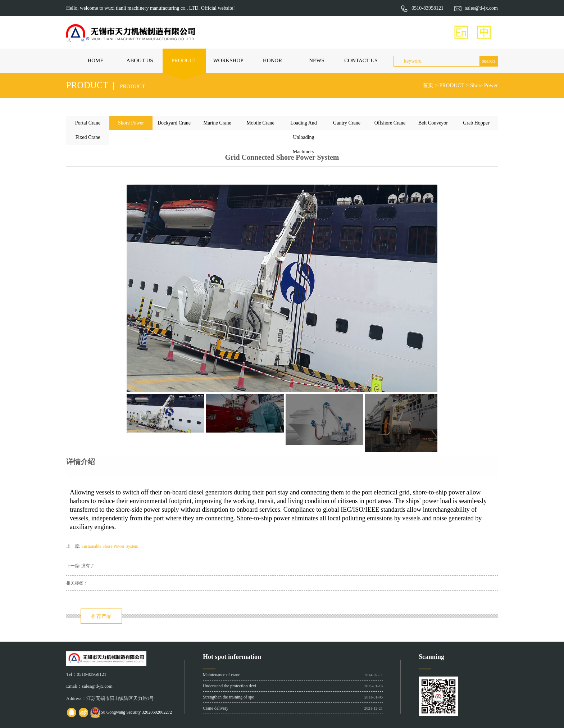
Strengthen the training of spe (228, 697)
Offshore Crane (390, 123)
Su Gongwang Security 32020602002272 (136, 712)
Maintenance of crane (222, 675)
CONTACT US (361, 60)
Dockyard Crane (174, 123)
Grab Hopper (476, 123)
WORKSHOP (228, 60)
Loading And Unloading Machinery (304, 125)
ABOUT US (140, 60)
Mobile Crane (260, 123)
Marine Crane (217, 123)
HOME (95, 60)
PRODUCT (184, 60)
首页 (428, 85)
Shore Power (484, 85)
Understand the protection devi (229, 686)
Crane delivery (216, 708)
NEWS (317, 60)
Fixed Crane (88, 137)
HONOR (272, 60)
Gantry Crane (347, 123)
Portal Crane (88, 123)
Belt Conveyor (433, 123)
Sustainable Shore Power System (110, 546)
